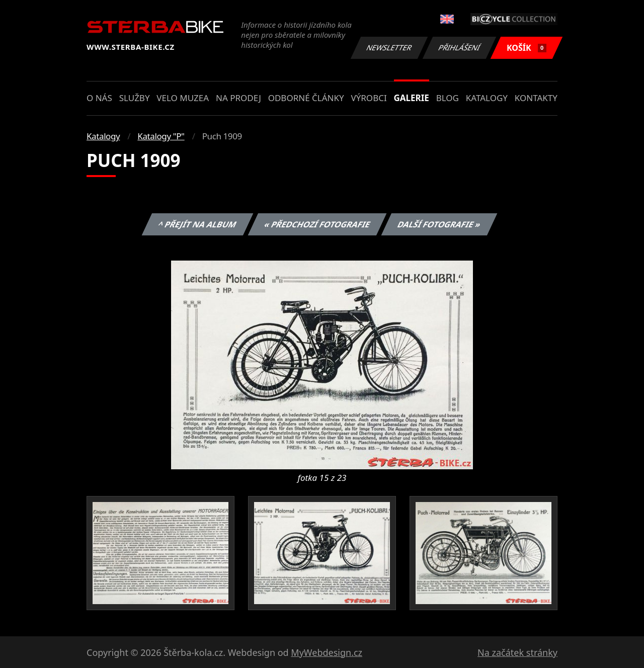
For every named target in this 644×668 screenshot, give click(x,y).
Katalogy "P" (161, 136)
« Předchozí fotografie (317, 224)
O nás (99, 98)
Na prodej (238, 98)
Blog (448, 98)
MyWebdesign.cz (327, 652)
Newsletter (389, 48)
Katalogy (487, 98)
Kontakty (536, 98)
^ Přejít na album (197, 224)
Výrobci (369, 98)
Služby (135, 98)
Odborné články (306, 98)
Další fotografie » (439, 224)
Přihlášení (459, 48)
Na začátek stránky (517, 652)
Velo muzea (183, 98)
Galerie (412, 98)
